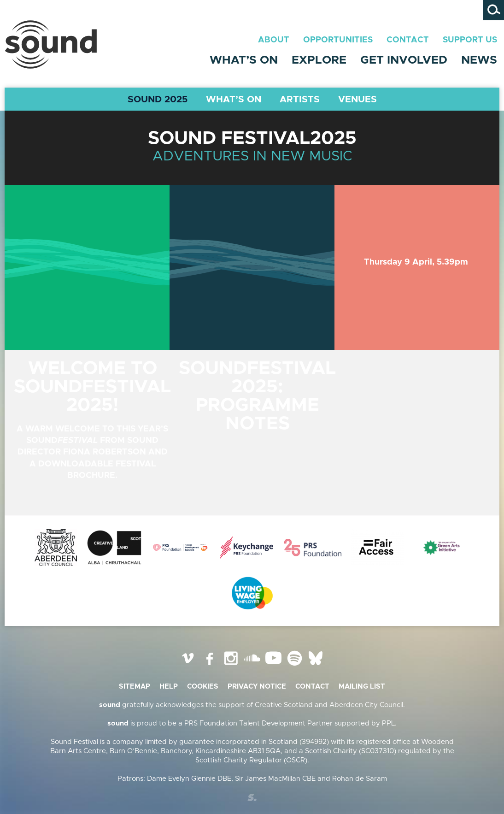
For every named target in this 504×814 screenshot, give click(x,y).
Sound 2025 (158, 100)
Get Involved (404, 60)
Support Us (470, 40)
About (274, 40)
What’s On (244, 60)
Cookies (203, 687)
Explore (319, 60)
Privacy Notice (257, 687)
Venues (357, 100)
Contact (408, 40)
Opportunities (338, 40)
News (479, 60)
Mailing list (362, 687)
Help (169, 687)
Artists (300, 100)
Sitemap (135, 687)
